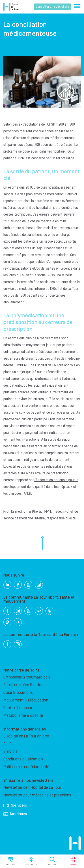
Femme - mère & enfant (24, 685)
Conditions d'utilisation (23, 759)
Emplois (10, 752)
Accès (9, 744)
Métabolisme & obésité (23, 716)
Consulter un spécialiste (52, 7)
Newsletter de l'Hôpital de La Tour (32, 788)
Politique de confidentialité (26, 767)
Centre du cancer (18, 708)
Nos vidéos (15, 805)
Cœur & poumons (18, 693)
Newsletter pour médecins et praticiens (37, 795)
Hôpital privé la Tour (11, 7)
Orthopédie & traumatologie (27, 677)
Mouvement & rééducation (26, 700)
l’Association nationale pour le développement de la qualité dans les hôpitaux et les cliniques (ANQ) (41, 487)
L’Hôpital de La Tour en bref (26, 736)
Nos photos (15, 814)
